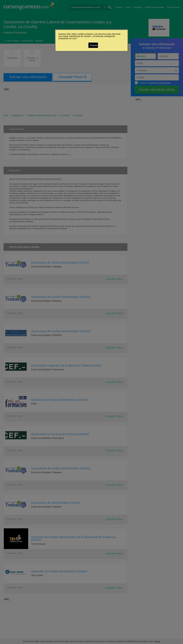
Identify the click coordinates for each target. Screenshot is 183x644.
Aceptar (94, 45)
